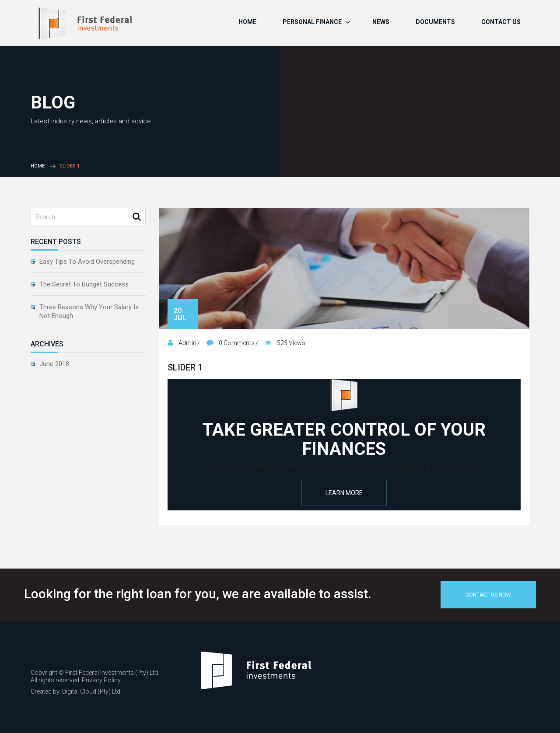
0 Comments (237, 343)
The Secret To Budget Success (84, 284)
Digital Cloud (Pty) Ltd (91, 691)
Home (38, 166)
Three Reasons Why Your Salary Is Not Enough (89, 311)
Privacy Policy (101, 680)
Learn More (344, 493)
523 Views (291, 343)
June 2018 (54, 364)
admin (187, 343)
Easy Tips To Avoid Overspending (87, 262)
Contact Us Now (488, 595)
